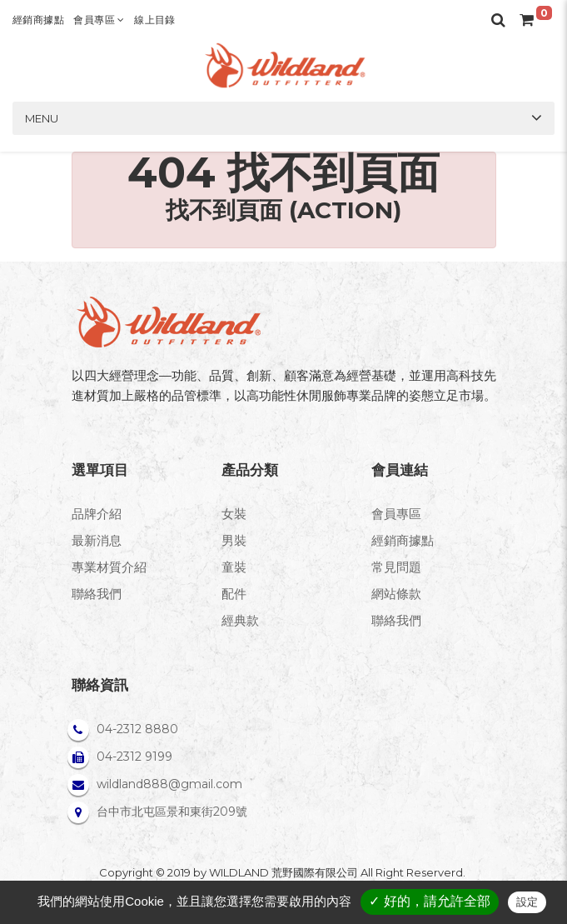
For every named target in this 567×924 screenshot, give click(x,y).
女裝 (234, 514)
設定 (527, 902)
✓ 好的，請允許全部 (429, 901)
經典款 (240, 620)
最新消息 (97, 540)
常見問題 (396, 567)
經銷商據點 (38, 20)
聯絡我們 (97, 594)
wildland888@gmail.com (169, 784)
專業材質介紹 (109, 567)
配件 (234, 594)
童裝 (234, 567)
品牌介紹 (97, 514)
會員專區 (99, 20)
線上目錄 (155, 20)
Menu (42, 118)
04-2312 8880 (137, 729)
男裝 (234, 540)
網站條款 (396, 594)
